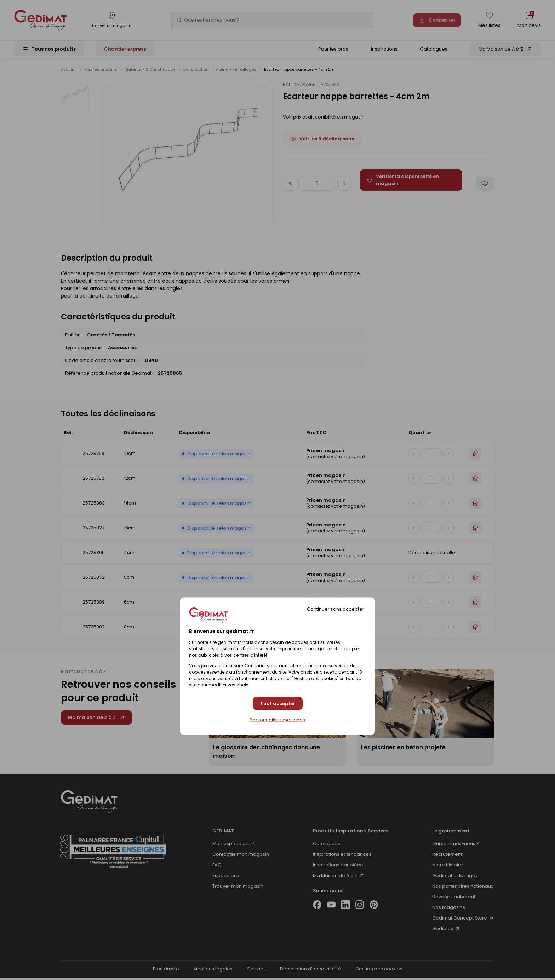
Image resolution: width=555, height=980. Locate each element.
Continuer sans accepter (336, 609)
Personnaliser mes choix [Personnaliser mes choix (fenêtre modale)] (278, 720)
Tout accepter (278, 703)
